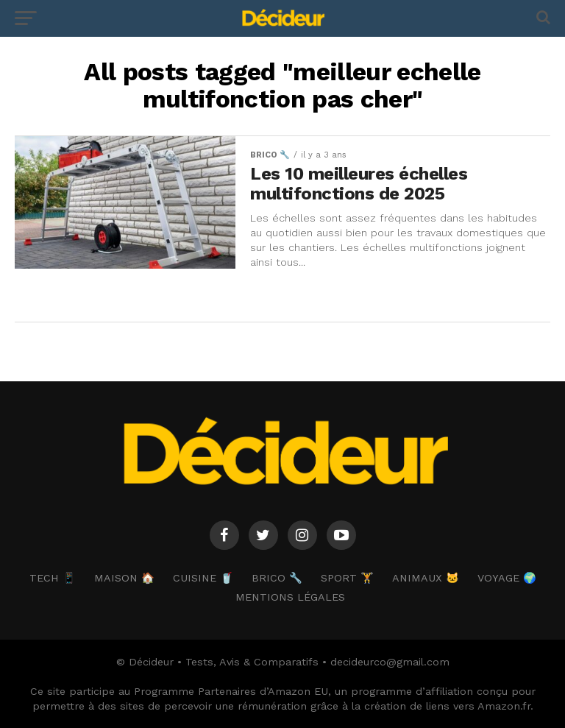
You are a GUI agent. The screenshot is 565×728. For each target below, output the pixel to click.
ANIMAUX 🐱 (426, 578)
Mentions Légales (290, 597)
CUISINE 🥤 (203, 578)
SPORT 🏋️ (347, 578)
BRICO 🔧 (277, 578)
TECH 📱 (53, 578)
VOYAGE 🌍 (507, 578)
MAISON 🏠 (124, 578)
